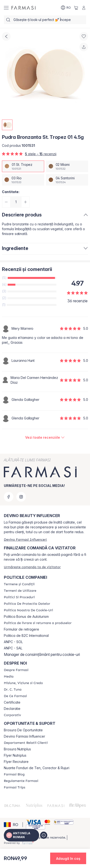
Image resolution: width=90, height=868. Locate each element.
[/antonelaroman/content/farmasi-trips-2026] (15, 787)
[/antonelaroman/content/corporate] (12, 715)
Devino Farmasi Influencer (24, 736)
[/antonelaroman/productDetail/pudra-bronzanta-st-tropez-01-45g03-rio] (23, 180)
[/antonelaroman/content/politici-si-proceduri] (19, 597)
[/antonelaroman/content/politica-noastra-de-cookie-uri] (28, 610)
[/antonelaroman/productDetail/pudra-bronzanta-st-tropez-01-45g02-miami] (67, 166)
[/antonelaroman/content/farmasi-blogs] (14, 774)
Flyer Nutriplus (15, 755)
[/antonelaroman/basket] (76, 8)
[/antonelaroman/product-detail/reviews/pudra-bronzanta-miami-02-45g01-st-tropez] (45, 437)
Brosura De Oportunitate (23, 730)
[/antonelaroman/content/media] (9, 677)
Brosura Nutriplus (17, 749)
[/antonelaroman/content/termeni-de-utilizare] (20, 591)
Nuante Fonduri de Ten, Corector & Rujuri (37, 768)
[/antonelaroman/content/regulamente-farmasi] (21, 781)
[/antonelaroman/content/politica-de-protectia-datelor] (27, 604)
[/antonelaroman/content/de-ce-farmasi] (15, 696)
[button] (12, 825)
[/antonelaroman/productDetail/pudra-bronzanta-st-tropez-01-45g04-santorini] (67, 180)
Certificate (12, 702)
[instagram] (21, 497)
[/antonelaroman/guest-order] (32, 567)
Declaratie (12, 709)
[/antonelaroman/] (24, 8)
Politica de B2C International (26, 636)
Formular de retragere (21, 629)
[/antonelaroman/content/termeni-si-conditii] (19, 584)
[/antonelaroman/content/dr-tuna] (13, 690)
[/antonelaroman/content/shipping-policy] (38, 623)
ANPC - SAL (13, 648)
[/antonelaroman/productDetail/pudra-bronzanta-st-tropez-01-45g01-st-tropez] (23, 166)
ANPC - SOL (13, 642)
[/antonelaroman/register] (25, 540)
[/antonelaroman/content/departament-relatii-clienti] (26, 743)
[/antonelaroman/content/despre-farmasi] (16, 670)
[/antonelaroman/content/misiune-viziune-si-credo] (23, 683)
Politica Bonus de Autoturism (26, 617)
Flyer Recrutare (16, 762)
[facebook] (9, 497)
